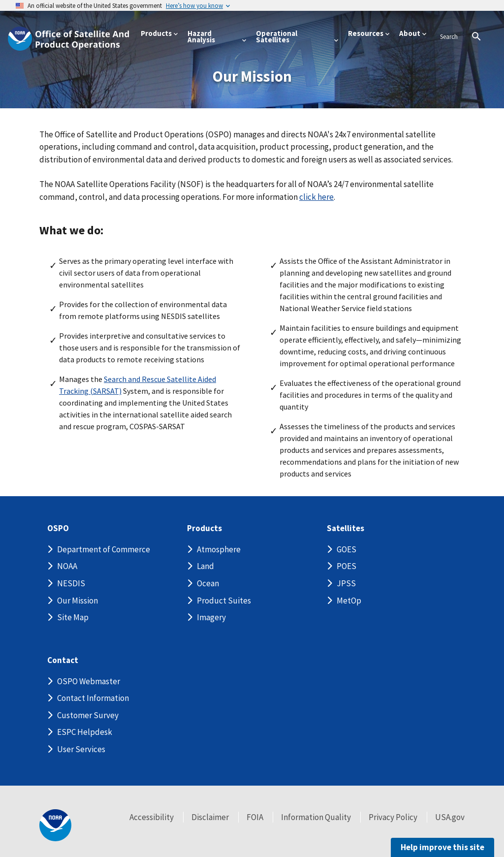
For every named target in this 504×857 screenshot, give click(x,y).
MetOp (349, 601)
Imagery (211, 617)
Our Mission (78, 601)
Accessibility (152, 817)
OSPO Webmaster (89, 681)
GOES (346, 549)
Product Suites (224, 601)
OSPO (58, 528)
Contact (63, 660)
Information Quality (316, 817)
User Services (81, 749)
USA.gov (450, 817)
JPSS (346, 583)
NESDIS (71, 583)
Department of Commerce (104, 549)
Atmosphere (219, 549)
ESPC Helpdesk (85, 732)
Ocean (208, 583)
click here (316, 197)
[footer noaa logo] (55, 825)
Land (205, 566)
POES (346, 566)
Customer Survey (88, 715)
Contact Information (93, 698)
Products (205, 528)
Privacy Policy (393, 817)
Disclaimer (210, 817)
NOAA (67, 566)
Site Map (73, 617)
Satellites (346, 528)
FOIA (255, 817)
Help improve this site (442, 847)
